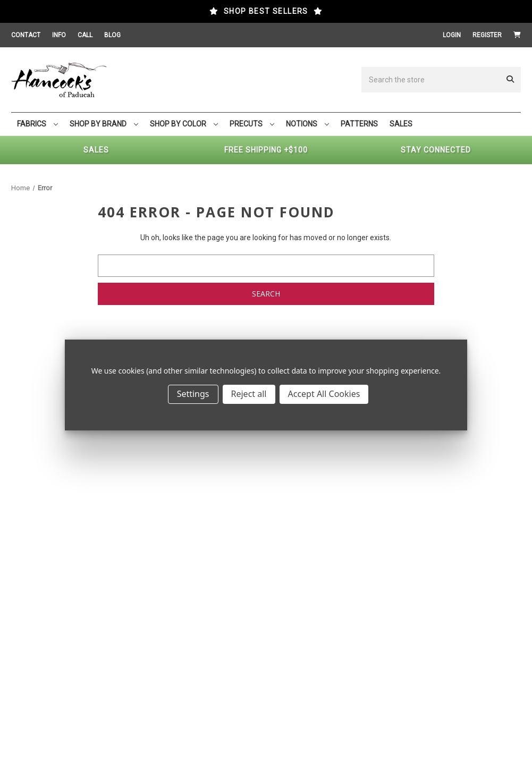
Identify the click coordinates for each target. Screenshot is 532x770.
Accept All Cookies (324, 394)
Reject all (249, 394)
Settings (193, 394)
